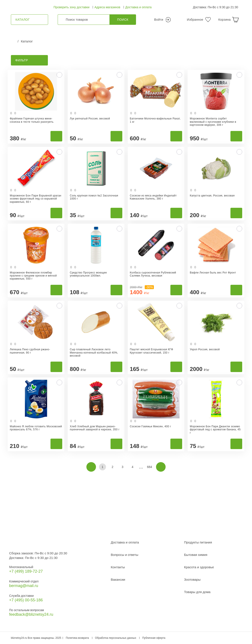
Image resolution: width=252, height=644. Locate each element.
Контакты (118, 567)
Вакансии (118, 579)
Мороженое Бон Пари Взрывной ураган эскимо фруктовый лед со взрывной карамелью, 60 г (36, 199)
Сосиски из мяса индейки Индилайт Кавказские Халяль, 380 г (153, 197)
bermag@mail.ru (24, 586)
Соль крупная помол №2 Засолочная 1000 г (94, 197)
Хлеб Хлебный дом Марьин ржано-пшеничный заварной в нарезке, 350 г (95, 428)
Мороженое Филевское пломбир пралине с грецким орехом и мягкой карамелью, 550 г (33, 276)
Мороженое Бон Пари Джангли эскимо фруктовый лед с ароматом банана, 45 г (215, 430)
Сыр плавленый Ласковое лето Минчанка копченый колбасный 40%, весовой (94, 353)
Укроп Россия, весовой (205, 349)
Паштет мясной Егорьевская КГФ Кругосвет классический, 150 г (152, 351)
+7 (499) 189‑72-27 (26, 571)
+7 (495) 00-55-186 (26, 600)
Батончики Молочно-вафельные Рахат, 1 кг (155, 120)
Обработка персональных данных (116, 638)
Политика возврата (77, 638)
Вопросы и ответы (124, 555)
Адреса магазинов (107, 7)
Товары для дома (197, 592)
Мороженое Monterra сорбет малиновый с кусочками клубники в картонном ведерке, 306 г (213, 122)
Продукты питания (198, 542)
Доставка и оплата (139, 7)
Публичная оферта (154, 638)
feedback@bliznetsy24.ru (31, 614)
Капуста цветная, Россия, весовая (212, 196)
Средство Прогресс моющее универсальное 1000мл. (88, 274)
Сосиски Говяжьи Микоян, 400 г (151, 426)
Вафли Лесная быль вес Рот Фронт (213, 273)
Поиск (123, 20)
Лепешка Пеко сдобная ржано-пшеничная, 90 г (30, 351)
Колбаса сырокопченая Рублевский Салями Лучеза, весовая (153, 274)
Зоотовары (192, 579)
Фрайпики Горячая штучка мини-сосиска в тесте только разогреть (32, 120)
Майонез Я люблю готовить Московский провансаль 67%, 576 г (36, 428)
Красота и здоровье (199, 567)
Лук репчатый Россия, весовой (90, 119)
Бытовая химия (196, 555)
